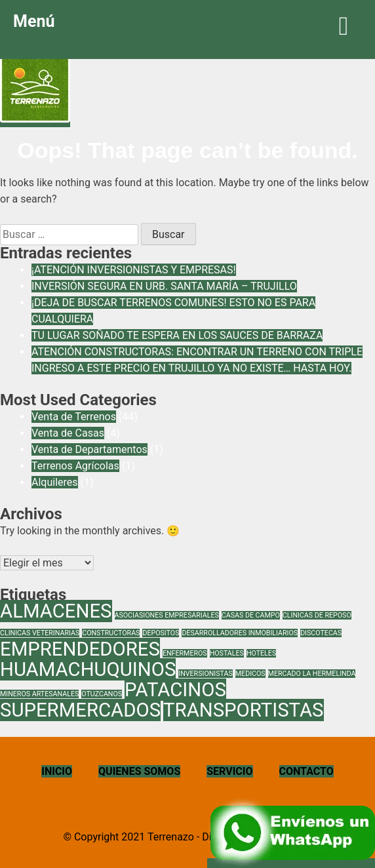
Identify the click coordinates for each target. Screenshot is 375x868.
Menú (187, 26)
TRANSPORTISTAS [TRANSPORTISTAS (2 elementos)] (243, 710)
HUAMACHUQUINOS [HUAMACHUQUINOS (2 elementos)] (88, 669)
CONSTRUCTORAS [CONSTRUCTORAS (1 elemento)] (111, 633)
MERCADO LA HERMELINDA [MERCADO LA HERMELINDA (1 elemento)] (312, 674)
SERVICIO (229, 771)
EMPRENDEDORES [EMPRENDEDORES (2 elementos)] (80, 649)
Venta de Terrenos (74, 417)
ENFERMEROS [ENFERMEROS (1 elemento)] (185, 653)
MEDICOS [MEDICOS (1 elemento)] (250, 674)
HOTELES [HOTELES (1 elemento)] (261, 653)
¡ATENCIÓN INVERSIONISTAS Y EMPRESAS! (134, 270)
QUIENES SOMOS (139, 771)
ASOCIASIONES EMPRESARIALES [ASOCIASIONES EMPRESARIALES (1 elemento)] (167, 615)
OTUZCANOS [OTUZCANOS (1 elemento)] (102, 694)
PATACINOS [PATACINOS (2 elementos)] (175, 690)
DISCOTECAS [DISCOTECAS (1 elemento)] (321, 633)
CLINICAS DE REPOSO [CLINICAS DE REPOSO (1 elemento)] (317, 615)
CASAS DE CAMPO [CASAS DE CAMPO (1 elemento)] (251, 615)
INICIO (57, 771)
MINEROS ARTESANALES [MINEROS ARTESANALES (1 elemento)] (39, 694)
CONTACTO (306, 771)
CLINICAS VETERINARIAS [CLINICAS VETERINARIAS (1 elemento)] (40, 633)
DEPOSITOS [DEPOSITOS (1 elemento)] (161, 633)
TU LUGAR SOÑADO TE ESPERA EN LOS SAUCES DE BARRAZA (177, 335)
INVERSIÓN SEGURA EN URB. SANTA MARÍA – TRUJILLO (164, 286)
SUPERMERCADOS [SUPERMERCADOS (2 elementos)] (80, 710)
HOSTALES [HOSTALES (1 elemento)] (227, 653)
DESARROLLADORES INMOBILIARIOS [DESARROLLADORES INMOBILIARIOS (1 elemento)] (240, 633)
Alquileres (55, 482)
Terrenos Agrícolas (75, 466)
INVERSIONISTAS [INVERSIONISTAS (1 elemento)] (206, 674)
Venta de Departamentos (89, 449)
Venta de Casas (68, 433)
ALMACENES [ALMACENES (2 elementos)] (56, 611)
